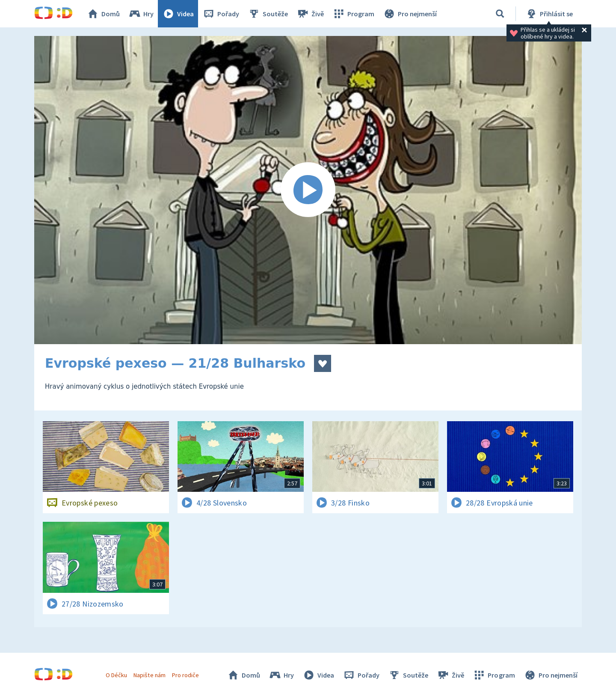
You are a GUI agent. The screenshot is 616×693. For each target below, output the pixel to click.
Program (353, 14)
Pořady (221, 14)
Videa (178, 14)
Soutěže (268, 14)
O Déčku (116, 675)
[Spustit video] (308, 190)
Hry (141, 14)
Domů (103, 14)
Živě (310, 14)
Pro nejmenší (410, 14)
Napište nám (149, 675)
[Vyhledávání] (500, 14)
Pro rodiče (185, 675)
